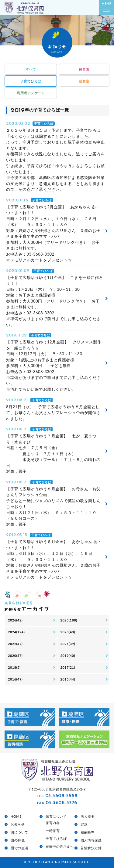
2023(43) (68, 632)
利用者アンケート (31, 93)
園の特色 (18, 840)
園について (19, 832)
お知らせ (18, 824)
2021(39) (68, 644)
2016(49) (15, 679)
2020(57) (15, 656)
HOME (16, 816)
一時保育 (53, 831)
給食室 (84, 81)
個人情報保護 (91, 840)
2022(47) (15, 644)
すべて (31, 69)
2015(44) (68, 679)
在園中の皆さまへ (60, 846)
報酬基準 (88, 832)
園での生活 (19, 848)
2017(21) (68, 667)
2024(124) (16, 632)
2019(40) (68, 656)
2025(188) (69, 620)
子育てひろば (31, 81)
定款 (84, 824)
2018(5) (14, 667)
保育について (56, 816)
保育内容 (53, 823)
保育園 (84, 69)
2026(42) (15, 620)
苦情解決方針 (91, 848)
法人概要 (88, 816)
